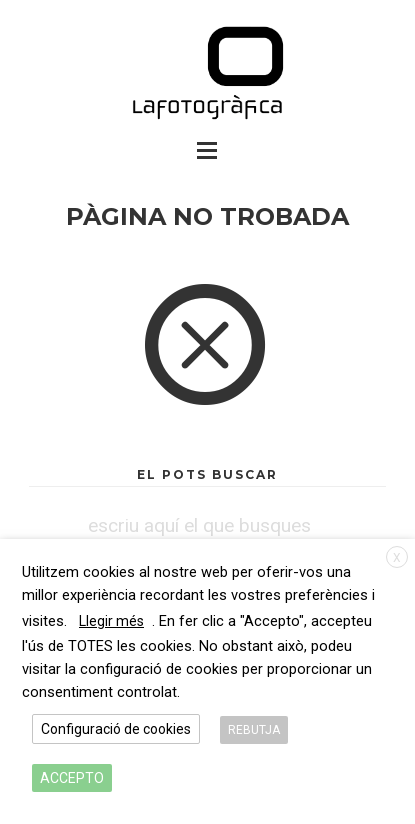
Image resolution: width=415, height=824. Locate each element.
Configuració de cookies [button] (116, 729)
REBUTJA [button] (254, 730)
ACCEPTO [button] (72, 778)
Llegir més (111, 621)
